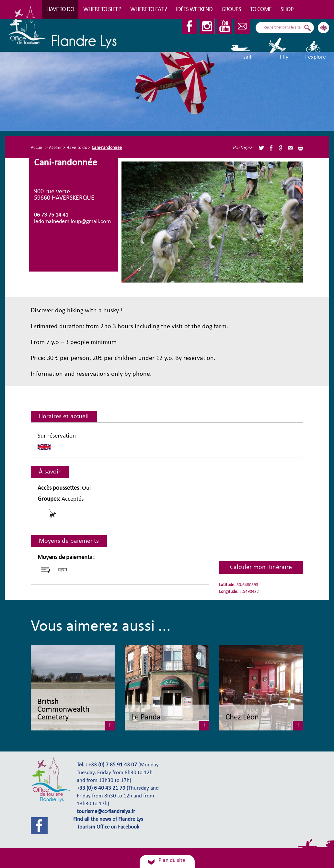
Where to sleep (102, 10)
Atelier (55, 148)
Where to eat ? (149, 10)
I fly (278, 49)
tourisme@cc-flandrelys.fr (106, 812)
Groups (231, 10)
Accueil (38, 148)
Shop (287, 10)
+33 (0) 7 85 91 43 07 (113, 765)
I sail (241, 49)
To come (261, 10)
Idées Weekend (194, 10)
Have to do (60, 10)
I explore (316, 49)
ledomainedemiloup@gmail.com (72, 222)
